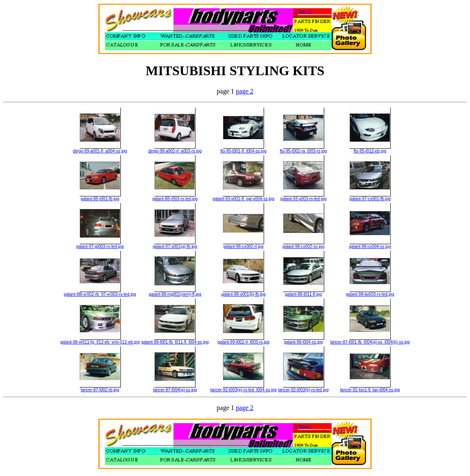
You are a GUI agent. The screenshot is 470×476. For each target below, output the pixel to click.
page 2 (245, 91)
